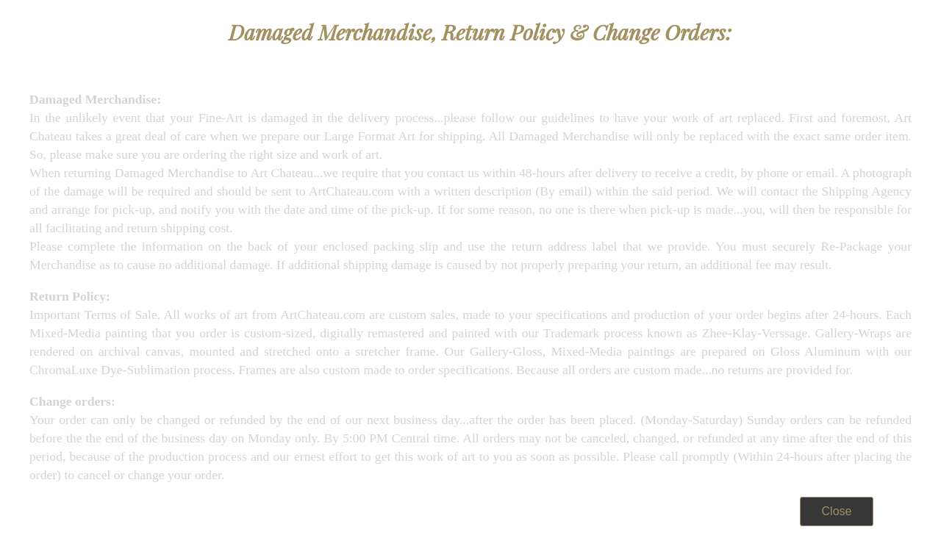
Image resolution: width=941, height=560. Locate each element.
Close (837, 511)
